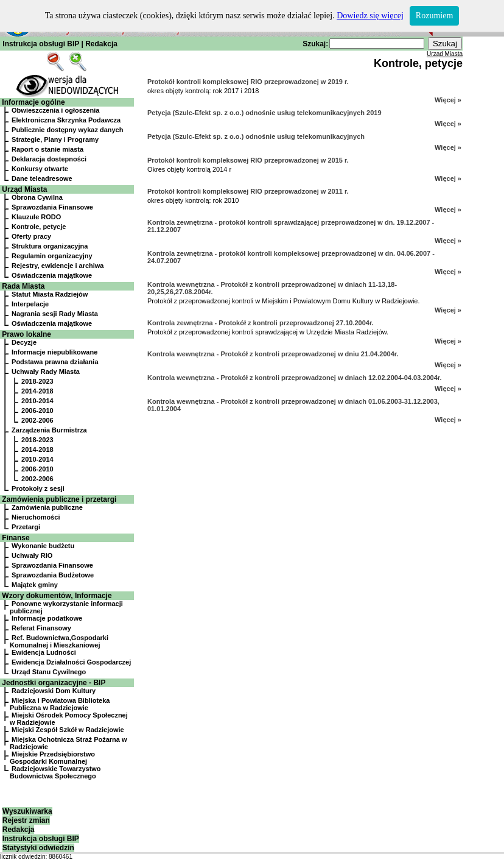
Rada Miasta (23, 286)
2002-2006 (37, 420)
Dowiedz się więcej (370, 16)
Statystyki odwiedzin (38, 848)
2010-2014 (37, 401)
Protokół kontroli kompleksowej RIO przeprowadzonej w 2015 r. (248, 160)
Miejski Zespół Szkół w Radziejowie (68, 730)
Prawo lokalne (26, 334)
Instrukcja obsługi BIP (41, 44)
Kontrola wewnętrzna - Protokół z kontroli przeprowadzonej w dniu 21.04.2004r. (273, 354)
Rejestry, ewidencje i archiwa (58, 266)
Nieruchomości (36, 517)
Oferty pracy (31, 236)
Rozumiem (434, 16)
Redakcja (101, 44)
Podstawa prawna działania (55, 362)
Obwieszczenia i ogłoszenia (55, 110)
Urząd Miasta (24, 189)
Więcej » (448, 100)
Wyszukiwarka (27, 811)
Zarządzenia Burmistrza (49, 430)
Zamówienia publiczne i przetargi (59, 499)
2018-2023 (37, 381)
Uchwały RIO (32, 555)
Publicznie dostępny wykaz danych (67, 130)
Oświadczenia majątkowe (52, 275)
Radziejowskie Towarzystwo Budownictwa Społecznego (55, 772)
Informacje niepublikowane (54, 352)
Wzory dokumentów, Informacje (57, 596)
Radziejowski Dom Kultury (54, 691)
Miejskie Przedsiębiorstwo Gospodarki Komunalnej (52, 758)
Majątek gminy (35, 585)
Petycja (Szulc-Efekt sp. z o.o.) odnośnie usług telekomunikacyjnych (256, 136)
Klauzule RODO (36, 217)
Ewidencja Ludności (44, 652)
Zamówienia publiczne (47, 507)
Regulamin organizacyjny (52, 256)
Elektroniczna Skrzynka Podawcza (66, 120)
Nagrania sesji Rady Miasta (55, 314)
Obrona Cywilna (37, 197)
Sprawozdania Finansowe (52, 207)
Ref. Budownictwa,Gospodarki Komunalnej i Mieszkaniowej (59, 641)
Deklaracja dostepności (49, 159)
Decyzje (24, 342)
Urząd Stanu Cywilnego (49, 672)
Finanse (16, 538)
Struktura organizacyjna (50, 246)
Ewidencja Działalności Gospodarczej (71, 662)
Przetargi (26, 527)
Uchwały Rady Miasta (46, 372)
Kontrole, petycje (39, 227)
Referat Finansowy (41, 628)
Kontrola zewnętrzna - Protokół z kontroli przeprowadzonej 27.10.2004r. (261, 323)
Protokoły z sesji (38, 488)
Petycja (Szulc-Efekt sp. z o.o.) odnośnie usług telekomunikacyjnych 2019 (264, 113)
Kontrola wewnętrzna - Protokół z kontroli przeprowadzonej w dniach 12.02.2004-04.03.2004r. (295, 378)
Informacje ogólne (33, 102)
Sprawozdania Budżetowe (53, 575)
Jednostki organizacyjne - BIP (54, 683)
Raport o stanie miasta (47, 149)
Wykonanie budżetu (43, 546)
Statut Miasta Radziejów (50, 294)
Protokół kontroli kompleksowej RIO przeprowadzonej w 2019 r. (248, 82)
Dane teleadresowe (42, 178)
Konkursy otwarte (40, 169)
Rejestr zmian (26, 820)
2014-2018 (37, 391)
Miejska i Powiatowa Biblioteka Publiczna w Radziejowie (60, 704)
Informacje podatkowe (47, 618)
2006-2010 (37, 411)
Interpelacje (30, 304)
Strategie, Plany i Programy (55, 139)
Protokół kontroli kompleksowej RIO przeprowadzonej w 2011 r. (248, 191)
